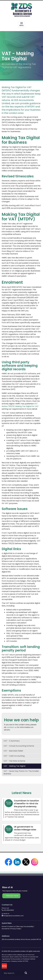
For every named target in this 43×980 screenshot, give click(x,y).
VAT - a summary (12, 741)
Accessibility (29, 926)
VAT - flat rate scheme (14, 761)
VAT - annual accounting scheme (19, 746)
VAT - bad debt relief (13, 751)
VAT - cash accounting (14, 756)
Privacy (13, 929)
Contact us (11, 926)
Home (4, 926)
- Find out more (11, 896)
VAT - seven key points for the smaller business (21, 772)
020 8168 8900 (8, 910)
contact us (12, 727)
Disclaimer (6, 929)
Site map (20, 926)
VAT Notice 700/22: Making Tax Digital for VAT (20, 405)
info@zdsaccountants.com (13, 916)
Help (19, 929)
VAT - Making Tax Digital (14, 766)
